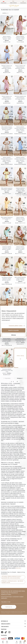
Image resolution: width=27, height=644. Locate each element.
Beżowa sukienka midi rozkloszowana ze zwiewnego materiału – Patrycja (20, 68)
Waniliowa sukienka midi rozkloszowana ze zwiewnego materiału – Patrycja (20, 98)
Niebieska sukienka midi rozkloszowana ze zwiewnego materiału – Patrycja (7, 68)
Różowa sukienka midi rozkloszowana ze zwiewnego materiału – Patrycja (7, 98)
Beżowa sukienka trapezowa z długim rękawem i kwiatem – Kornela (7, 341)
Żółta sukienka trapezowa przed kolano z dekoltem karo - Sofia (7, 189)
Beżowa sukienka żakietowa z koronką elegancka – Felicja (20, 219)
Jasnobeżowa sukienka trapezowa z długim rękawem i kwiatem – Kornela (7, 279)
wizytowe (18, 568)
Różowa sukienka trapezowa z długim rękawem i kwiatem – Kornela (20, 249)
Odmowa (13, 335)
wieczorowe (4, 570)
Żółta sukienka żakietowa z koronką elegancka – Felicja (7, 219)
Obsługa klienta (6, 624)
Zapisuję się (9, 607)
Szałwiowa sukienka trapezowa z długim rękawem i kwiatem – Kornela (7, 249)
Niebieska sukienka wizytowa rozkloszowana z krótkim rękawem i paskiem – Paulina (20, 160)
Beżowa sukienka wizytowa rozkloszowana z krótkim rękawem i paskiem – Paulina (7, 160)
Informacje (4, 621)
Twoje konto (5, 627)
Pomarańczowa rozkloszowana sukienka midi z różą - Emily (20, 340)
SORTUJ (6, 13)
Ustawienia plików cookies (16, 326)
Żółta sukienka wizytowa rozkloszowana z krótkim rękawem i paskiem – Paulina (7, 129)
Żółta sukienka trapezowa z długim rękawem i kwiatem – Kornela (20, 279)
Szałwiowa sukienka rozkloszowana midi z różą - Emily (7, 370)
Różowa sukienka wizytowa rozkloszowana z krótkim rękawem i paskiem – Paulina (20, 129)
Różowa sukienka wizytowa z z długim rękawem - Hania (20, 38)
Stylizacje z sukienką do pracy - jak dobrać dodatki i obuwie (12, 582)
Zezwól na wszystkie (14, 330)
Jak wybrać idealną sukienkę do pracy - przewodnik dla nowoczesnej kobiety (12, 577)
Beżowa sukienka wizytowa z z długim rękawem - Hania (7, 38)
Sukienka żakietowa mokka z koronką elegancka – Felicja (20, 189)
